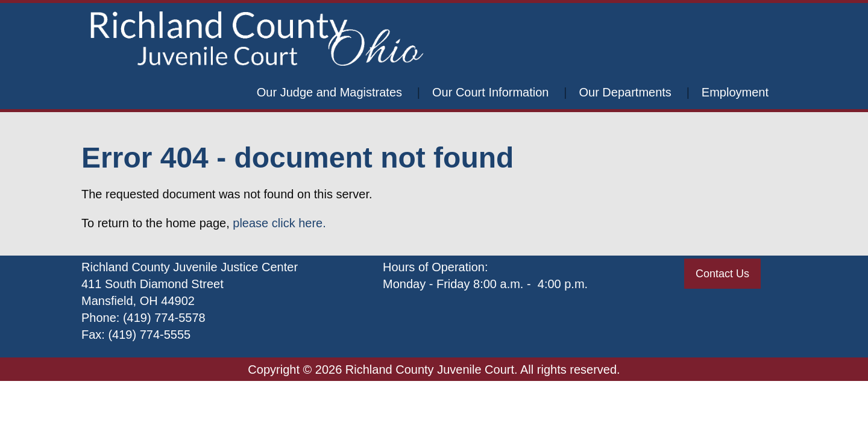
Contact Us (722, 274)
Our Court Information (490, 92)
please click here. (279, 223)
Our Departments (625, 92)
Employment (735, 92)
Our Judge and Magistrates (329, 92)
